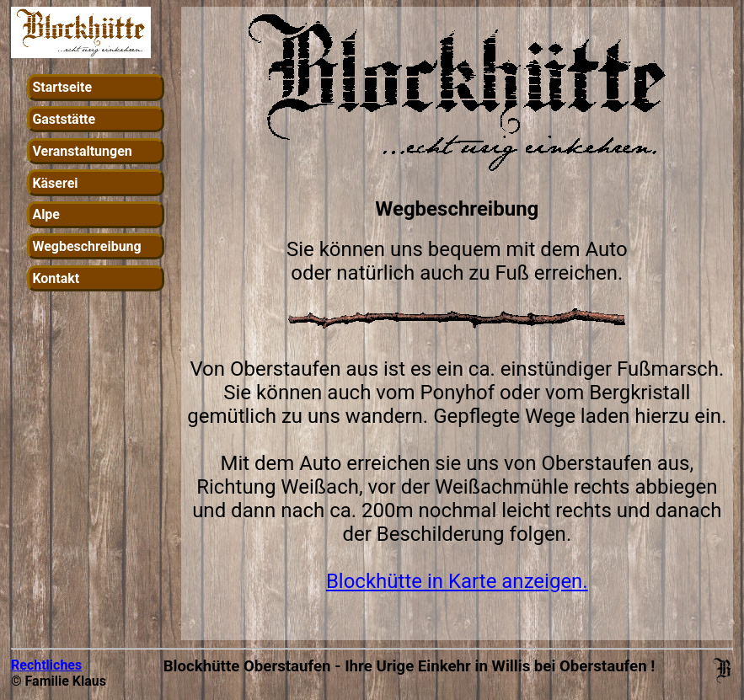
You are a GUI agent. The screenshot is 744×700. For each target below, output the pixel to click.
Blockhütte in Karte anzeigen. (457, 581)
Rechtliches (46, 665)
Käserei (55, 183)
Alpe (46, 214)
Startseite (62, 87)
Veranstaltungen (82, 151)
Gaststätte (64, 119)
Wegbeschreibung (86, 246)
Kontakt (56, 278)
